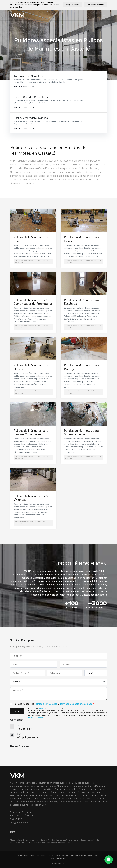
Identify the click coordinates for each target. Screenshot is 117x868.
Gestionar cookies (95, 5)
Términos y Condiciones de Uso (76, 704)
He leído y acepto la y (54, 704)
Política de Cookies (38, 856)
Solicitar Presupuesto (24, 86)
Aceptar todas (72, 5)
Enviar (17, 711)
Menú (59, 832)
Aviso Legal (23, 856)
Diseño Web (57, 863)
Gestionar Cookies (59, 858)
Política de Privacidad (46, 704)
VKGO (41, 709)
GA (64, 863)
